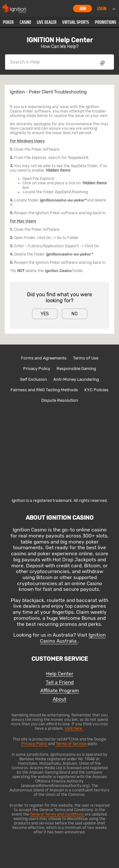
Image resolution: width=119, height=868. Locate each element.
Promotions (106, 22)
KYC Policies (96, 390)
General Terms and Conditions (57, 814)
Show (103, 62)
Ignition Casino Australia (73, 638)
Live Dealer (47, 22)
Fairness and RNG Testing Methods (44, 390)
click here (74, 728)
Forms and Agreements (44, 358)
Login (102, 9)
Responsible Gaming (76, 369)
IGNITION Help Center (60, 40)
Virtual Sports (76, 22)
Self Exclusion (33, 379)
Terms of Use (86, 358)
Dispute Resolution (60, 400)
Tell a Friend (60, 683)
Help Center (60, 674)
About (60, 699)
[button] (8, 22)
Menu (114, 9)
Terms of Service (72, 744)
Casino (25, 22)
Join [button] (83, 9)
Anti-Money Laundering (76, 379)
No (74, 314)
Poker (8, 22)
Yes (45, 314)
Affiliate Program (60, 691)
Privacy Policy (37, 369)
